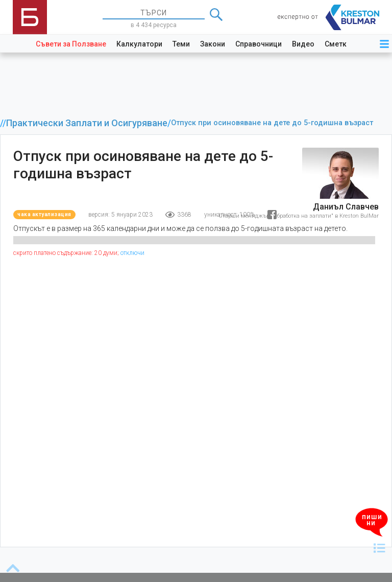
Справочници (259, 44)
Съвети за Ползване (71, 44)
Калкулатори (139, 44)
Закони (213, 44)
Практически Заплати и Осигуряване (87, 123)
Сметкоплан (346, 44)
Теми (181, 44)
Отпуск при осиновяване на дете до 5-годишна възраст (272, 123)
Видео (303, 44)
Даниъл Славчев (346, 207)
